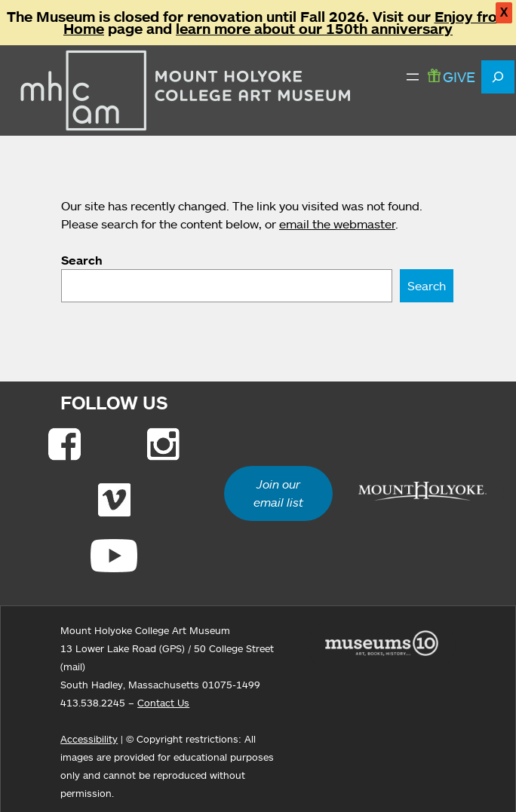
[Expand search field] (498, 77)
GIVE (451, 77)
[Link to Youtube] (114, 556)
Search (82, 260)
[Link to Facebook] (64, 444)
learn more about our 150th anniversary (314, 29)
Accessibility (89, 739)
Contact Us (163, 703)
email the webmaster (337, 224)
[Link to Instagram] (163, 444)
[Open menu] (413, 77)
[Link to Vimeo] (114, 500)
